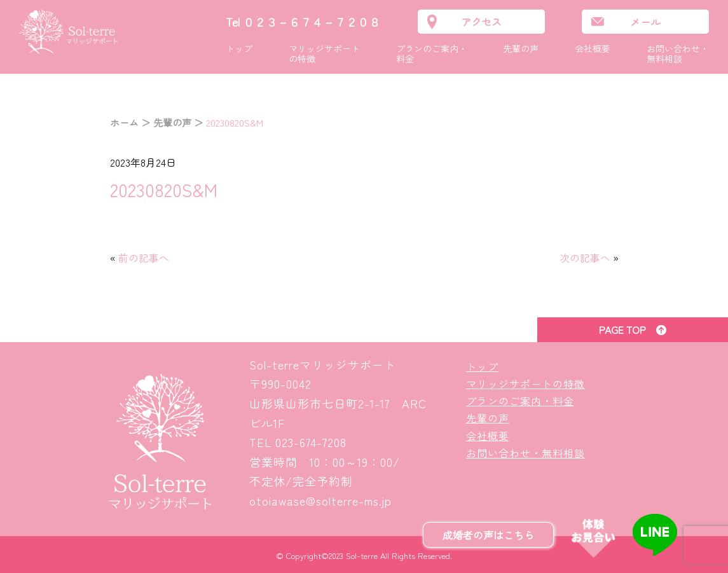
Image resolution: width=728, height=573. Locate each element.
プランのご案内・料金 (432, 53)
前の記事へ (144, 258)
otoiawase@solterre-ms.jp (320, 501)
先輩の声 (521, 48)
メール (645, 22)
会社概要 (593, 48)
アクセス (481, 22)
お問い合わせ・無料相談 (678, 53)
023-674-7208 (311, 442)
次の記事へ (585, 258)
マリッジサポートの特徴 (324, 53)
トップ (239, 48)
